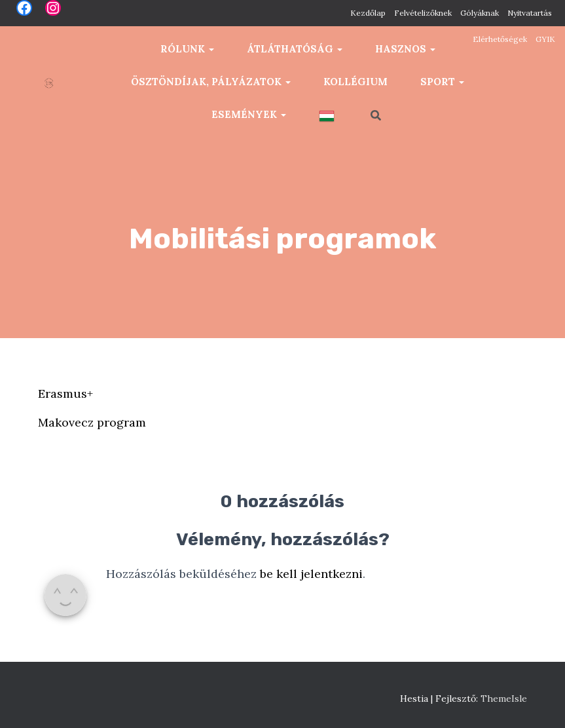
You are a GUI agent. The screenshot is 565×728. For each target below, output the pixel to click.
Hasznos (405, 49)
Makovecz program (92, 422)
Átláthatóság (295, 49)
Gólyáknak (480, 13)
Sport (442, 82)
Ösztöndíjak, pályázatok (211, 82)
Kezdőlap (368, 13)
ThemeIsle (504, 699)
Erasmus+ (65, 393)
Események (249, 114)
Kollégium (355, 82)
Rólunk (187, 49)
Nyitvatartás (530, 13)
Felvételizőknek (423, 13)
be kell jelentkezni (311, 574)
